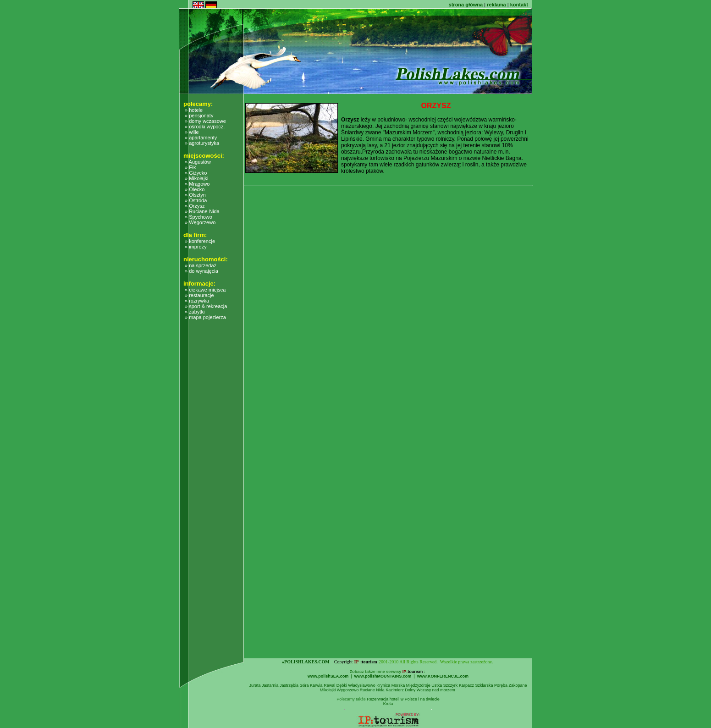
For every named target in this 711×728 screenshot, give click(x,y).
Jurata (255, 685)
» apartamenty (201, 138)
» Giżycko (196, 173)
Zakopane (518, 685)
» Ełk (190, 167)
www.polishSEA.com (328, 676)
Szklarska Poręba (491, 685)
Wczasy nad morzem (436, 690)
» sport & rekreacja (206, 306)
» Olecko (195, 189)
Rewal (329, 685)
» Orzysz (195, 206)
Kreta (388, 704)
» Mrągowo (197, 184)
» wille (192, 132)
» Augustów (198, 162)
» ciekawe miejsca (205, 290)
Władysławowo (362, 685)
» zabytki (195, 312)
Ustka (437, 685)
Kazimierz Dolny (400, 690)
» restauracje (199, 295)
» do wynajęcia (201, 271)
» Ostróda (196, 200)
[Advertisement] (216, 521)
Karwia (316, 685)
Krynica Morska (391, 685)
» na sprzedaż (201, 265)
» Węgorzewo (200, 222)
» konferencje (200, 241)
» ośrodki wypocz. (205, 127)
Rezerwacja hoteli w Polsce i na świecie (403, 699)
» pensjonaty (199, 116)
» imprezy (196, 247)
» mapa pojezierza (205, 317)
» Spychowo (198, 217)
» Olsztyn (195, 195)
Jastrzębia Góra (294, 685)
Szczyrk (451, 685)
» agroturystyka (202, 143)
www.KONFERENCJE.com (443, 676)
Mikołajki (328, 690)
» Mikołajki (196, 178)
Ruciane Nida (372, 690)
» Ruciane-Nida (202, 211)
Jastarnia (270, 685)
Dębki (342, 685)
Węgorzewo (348, 690)
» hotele (194, 110)
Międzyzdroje (418, 685)
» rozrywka (197, 301)
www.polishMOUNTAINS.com (383, 676)
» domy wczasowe (205, 121)
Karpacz (466, 685)
